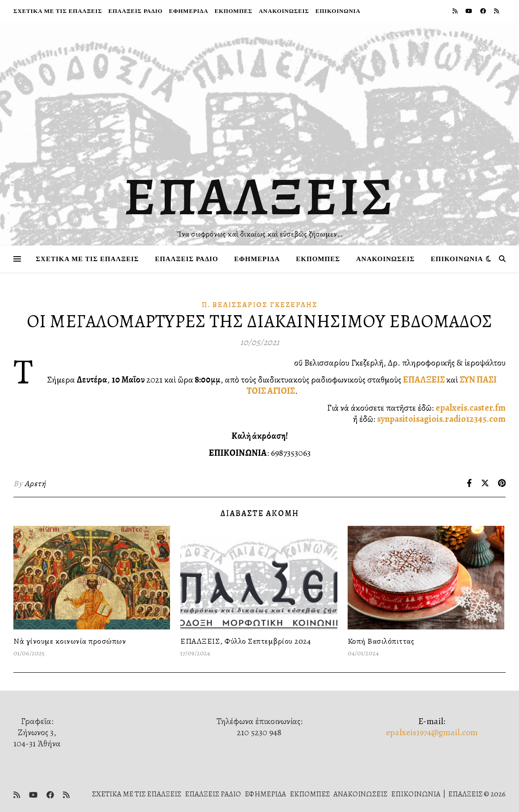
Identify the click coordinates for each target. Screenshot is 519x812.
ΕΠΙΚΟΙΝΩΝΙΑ (338, 11)
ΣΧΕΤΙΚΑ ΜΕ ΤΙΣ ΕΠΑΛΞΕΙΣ (58, 11)
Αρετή (35, 483)
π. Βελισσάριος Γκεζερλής (260, 305)
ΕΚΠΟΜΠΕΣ (234, 11)
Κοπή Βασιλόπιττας (381, 641)
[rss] (456, 11)
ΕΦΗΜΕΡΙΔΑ (188, 11)
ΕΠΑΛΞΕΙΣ (259, 196)
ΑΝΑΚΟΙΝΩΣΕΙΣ (284, 11)
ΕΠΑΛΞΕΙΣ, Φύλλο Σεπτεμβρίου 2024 (245, 641)
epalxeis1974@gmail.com (432, 732)
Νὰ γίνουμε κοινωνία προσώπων (70, 641)
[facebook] (484, 11)
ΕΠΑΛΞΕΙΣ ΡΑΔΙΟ (136, 11)
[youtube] (469, 11)
